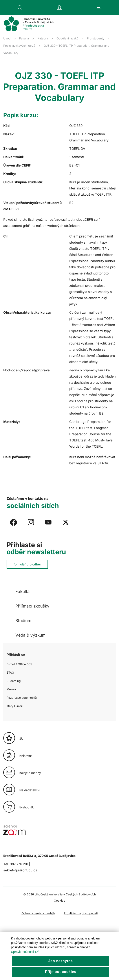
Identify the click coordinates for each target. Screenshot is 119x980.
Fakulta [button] (23, 592)
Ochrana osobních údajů (38, 913)
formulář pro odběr (27, 564)
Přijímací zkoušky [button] (32, 606)
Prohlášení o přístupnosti (81, 913)
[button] (20, 7)
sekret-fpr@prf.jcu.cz (20, 870)
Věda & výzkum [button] (30, 635)
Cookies (59, 900)
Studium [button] (23, 621)
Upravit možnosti (25, 959)
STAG (10, 672)
